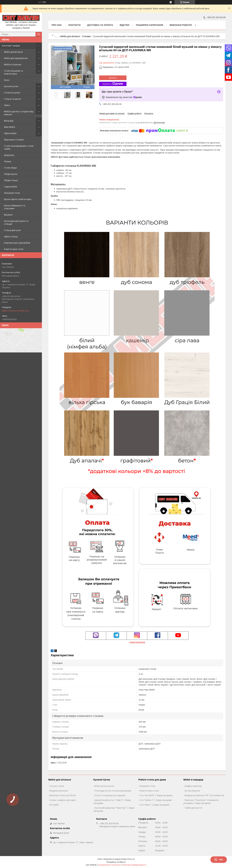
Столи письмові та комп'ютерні (13, 72)
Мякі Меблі (10, 127)
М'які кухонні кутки (104, 786)
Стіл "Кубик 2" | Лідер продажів (156, 800)
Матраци (9, 121)
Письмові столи (12, 193)
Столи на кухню (12, 93)
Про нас (57, 25)
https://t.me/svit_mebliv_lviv (15, 311)
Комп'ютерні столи (14, 249)
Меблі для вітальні (13, 52)
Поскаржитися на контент (109, 865)
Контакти (75, 25)
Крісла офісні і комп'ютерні (18, 199)
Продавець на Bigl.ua (116, 862)
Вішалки (8, 215)
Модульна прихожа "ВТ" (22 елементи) (204, 795)
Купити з (113, 84)
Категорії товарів (11, 46)
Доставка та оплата (100, 25)
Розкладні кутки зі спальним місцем (113, 791)
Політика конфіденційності (134, 865)
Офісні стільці (11, 236)
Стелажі (86, 36)
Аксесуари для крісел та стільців (16, 222)
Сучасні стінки (57, 786)
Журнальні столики (14, 140)
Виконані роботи (181, 25)
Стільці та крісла (12, 99)
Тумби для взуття (193, 808)
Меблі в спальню (13, 64)
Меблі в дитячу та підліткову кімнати (19, 113)
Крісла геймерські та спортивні (15, 207)
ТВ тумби (54, 805)
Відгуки (124, 25)
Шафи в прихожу (193, 786)
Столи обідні (10, 168)
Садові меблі (11, 187)
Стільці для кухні (12, 230)
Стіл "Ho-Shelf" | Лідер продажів (156, 795)
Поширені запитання (150, 25)
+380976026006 (137, 643)
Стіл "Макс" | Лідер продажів (154, 805)
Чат (219, 860)
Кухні (7, 80)
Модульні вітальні (59, 791)
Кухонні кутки (11, 86)
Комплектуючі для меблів (17, 243)
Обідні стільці (11, 180)
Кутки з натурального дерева (110, 795)
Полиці (7, 161)
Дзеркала (9, 155)
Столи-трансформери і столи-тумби (19, 147)
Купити (113, 78)
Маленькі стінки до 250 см (63, 795)
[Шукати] (39, 34)
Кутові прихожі (192, 791)
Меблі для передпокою (16, 58)
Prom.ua (131, 859)
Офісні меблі (10, 133)
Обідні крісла (11, 174)
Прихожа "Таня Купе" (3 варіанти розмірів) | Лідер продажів (201, 802)
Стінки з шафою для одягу (63, 800)
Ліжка (7, 105)
